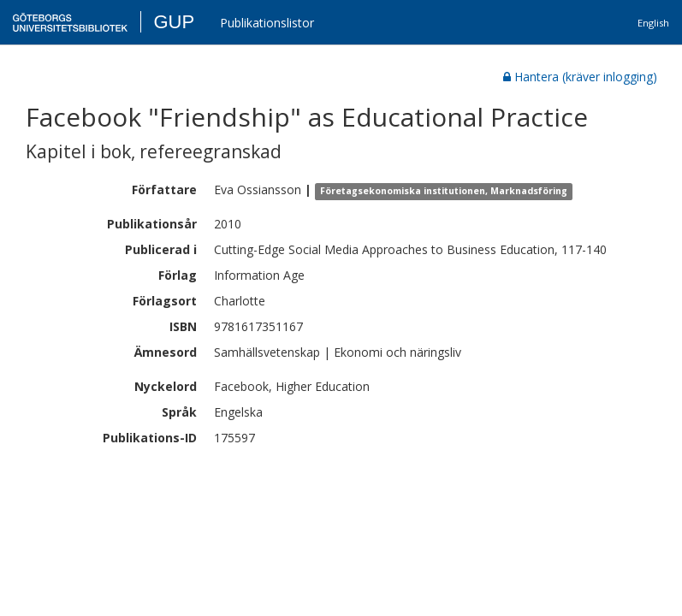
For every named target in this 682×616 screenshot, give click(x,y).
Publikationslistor (267, 23)
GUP (174, 22)
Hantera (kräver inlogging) (580, 77)
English (653, 23)
